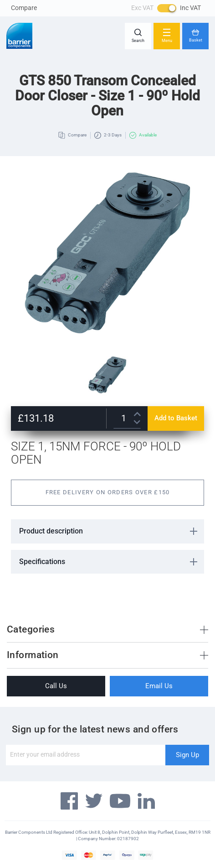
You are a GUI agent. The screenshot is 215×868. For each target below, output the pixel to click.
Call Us (56, 686)
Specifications (42, 562)
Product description (51, 531)
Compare (24, 8)
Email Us (159, 686)
